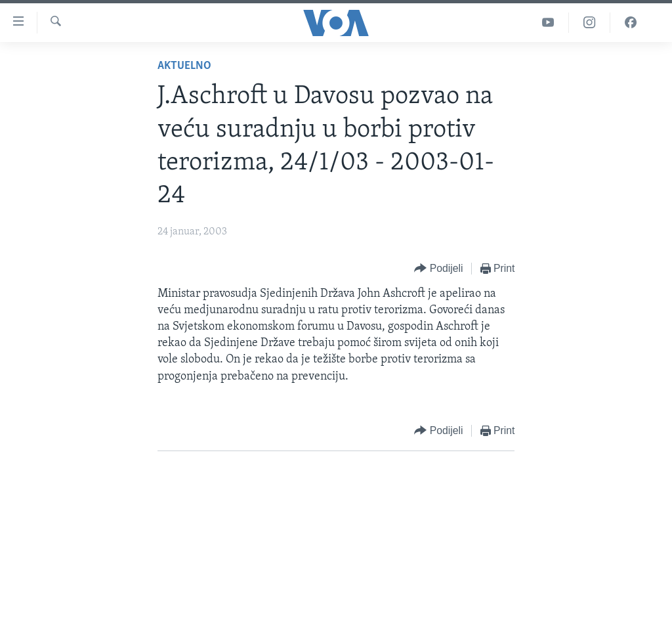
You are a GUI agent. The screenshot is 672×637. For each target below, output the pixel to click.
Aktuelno (184, 66)
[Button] (438, 269)
